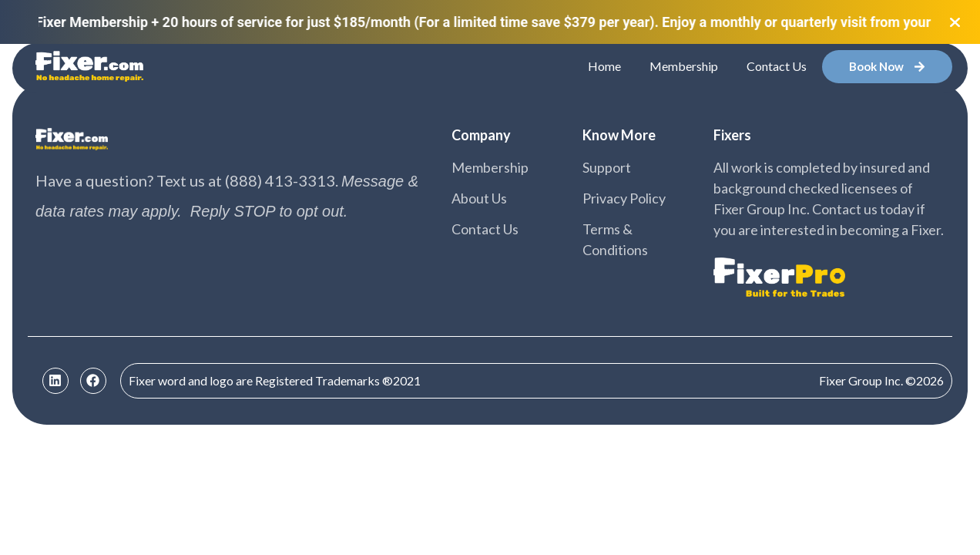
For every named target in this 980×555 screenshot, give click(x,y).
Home (604, 66)
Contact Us (777, 66)
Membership (684, 66)
